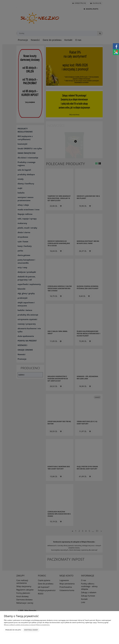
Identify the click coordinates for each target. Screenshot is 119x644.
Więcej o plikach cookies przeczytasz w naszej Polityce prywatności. (27, 625)
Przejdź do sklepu (13, 630)
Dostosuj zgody (31, 630)
